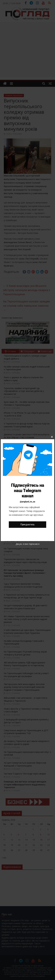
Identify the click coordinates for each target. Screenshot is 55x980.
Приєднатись (27, 525)
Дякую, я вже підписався (28, 544)
